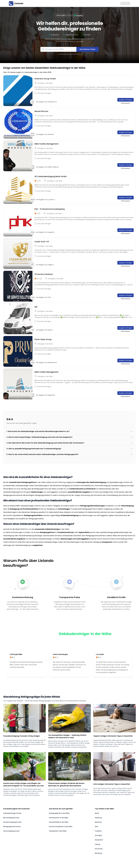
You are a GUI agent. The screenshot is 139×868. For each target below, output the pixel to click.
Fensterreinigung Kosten (12, 822)
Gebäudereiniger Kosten (12, 813)
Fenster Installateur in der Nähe (61, 827)
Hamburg (98, 818)
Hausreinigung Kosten (11, 831)
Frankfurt (98, 831)
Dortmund (99, 849)
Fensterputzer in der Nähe (59, 818)
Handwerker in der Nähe (58, 831)
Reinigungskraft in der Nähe (59, 813)
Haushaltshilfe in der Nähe (59, 822)
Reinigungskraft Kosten (12, 827)
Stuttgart (98, 835)
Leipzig (97, 844)
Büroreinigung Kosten (11, 818)
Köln (96, 827)
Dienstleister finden (87, 49)
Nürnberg (98, 853)
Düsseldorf (99, 840)
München (98, 822)
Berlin (97, 813)
